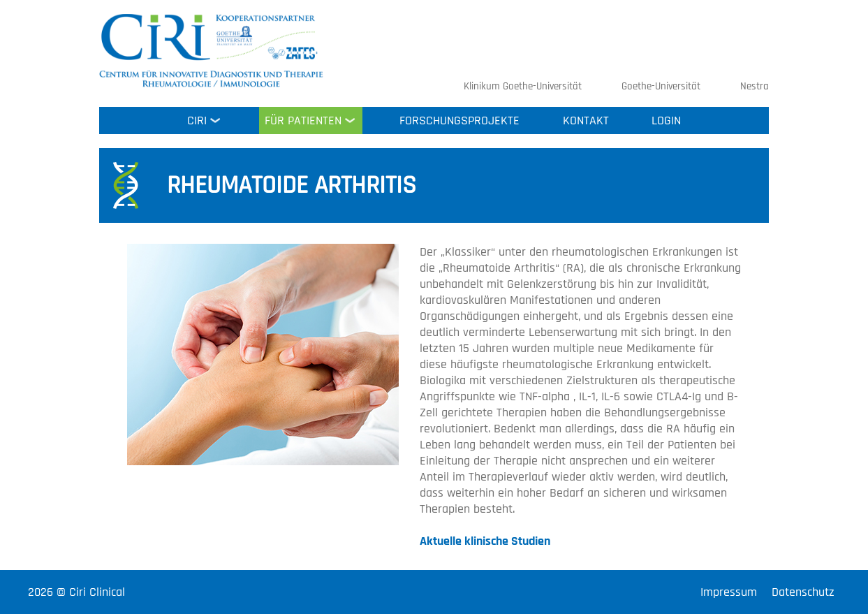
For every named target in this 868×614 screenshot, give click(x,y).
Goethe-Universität (661, 86)
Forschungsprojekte (459, 120)
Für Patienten (303, 120)
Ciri (197, 120)
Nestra (755, 86)
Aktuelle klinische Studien (485, 541)
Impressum (729, 592)
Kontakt (586, 120)
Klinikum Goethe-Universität (523, 86)
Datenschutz (803, 592)
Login (666, 120)
